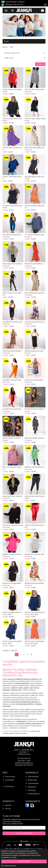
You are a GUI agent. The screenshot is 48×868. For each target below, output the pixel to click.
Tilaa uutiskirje (23, 833)
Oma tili (8, 809)
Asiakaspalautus (34, 794)
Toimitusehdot (33, 783)
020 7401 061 (26, 758)
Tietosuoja (32, 790)
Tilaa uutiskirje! (33, 777)
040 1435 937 (28, 765)
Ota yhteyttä (10, 780)
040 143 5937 (18, 4)
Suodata (40, 64)
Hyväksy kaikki (24, 861)
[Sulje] (45, 5)
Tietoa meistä (10, 777)
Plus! (11, 47)
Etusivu (5, 47)
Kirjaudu (8, 805)
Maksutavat (32, 787)
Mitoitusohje (32, 780)
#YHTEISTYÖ (10, 787)
